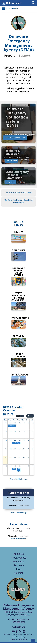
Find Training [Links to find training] (11, 161)
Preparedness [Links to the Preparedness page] (19, 558)
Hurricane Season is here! (19, 192)
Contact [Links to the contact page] (19, 573)
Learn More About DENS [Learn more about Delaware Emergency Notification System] (15, 138)
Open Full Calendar (19, 479)
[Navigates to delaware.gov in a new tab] (3, 3)
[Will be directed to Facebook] (17, 631)
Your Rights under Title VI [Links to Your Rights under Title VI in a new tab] (18, 639)
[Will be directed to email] (13, 631)
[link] (18, 123)
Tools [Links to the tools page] (19, 569)
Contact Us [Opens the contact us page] (19, 627)
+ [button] (33, 641)
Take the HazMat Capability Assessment (19, 201)
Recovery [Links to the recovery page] (19, 565)
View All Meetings (19, 513)
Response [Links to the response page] (19, 562)
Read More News (19, 539)
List (22, 416)
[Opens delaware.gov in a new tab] (14, 3)
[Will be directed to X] (20, 631)
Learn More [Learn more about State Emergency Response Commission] (10, 182)
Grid (18, 416)
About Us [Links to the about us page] (19, 554)
